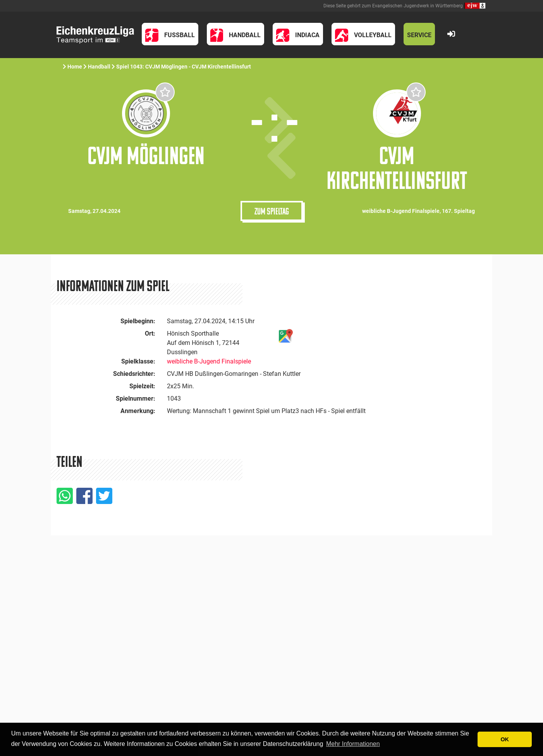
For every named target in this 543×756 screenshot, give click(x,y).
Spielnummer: (136, 399)
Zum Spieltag (272, 211)
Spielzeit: (142, 386)
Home (75, 67)
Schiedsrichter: (134, 374)
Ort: (150, 333)
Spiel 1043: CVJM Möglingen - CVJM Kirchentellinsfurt (184, 67)
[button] (170, 34)
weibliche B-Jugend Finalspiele (209, 361)
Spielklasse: (138, 361)
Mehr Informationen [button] (353, 744)
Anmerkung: (138, 411)
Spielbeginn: (138, 321)
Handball (99, 67)
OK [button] (505, 739)
